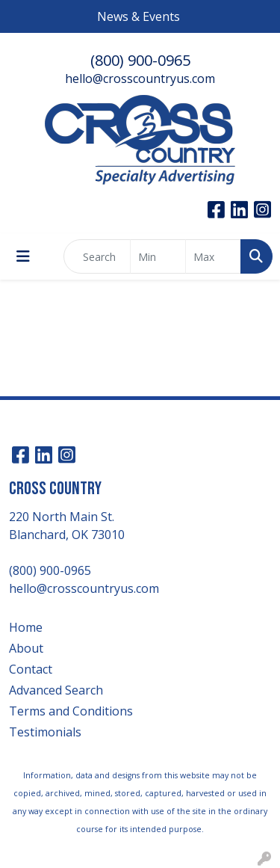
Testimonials (45, 732)
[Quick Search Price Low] (158, 256)
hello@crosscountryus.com (140, 79)
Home (26, 627)
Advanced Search (56, 690)
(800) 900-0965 (140, 60)
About (26, 648)
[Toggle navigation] (23, 256)
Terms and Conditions (71, 711)
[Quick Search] (97, 256)
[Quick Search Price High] (213, 256)
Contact (31, 669)
